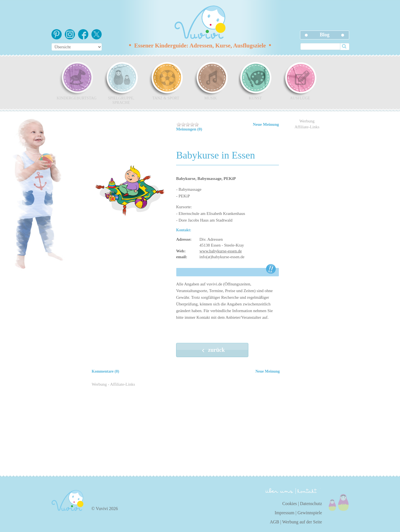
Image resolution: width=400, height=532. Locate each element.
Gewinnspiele (310, 513)
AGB (274, 522)
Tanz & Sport (166, 81)
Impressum (285, 513)
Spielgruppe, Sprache (121, 83)
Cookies (289, 504)
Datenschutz (311, 504)
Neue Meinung (266, 124)
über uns (279, 491)
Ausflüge (300, 81)
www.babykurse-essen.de (221, 251)
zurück (212, 350)
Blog (325, 35)
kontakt (308, 491)
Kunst (255, 81)
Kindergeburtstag (76, 81)
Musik (211, 81)
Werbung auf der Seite (302, 522)
